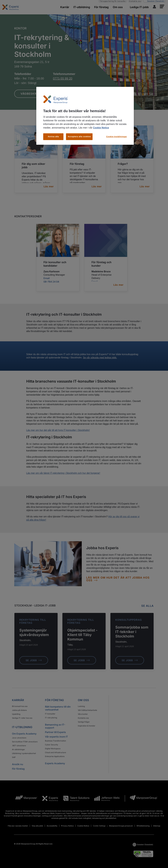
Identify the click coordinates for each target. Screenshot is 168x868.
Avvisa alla (53, 137)
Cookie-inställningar (117, 137)
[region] (85, 116)
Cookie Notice (101, 128)
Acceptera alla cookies (79, 137)
